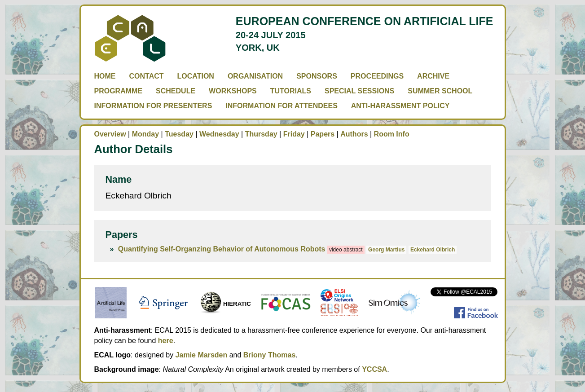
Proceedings (377, 76)
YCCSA (374, 369)
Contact (147, 76)
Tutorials (291, 91)
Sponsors (317, 76)
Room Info (392, 134)
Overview (110, 134)
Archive (433, 76)
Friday (294, 134)
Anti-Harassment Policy (400, 106)
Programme (119, 91)
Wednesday (219, 134)
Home (105, 76)
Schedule (176, 91)
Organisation (255, 76)
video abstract (346, 250)
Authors (354, 134)
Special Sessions (359, 91)
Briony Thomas (269, 355)
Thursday (261, 134)
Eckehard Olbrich (433, 250)
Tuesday (179, 134)
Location (196, 76)
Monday (145, 134)
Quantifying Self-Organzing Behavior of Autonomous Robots (222, 249)
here (166, 341)
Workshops (233, 91)
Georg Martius (386, 250)
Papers (323, 134)
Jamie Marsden (202, 355)
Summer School (440, 91)
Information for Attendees (281, 106)
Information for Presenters (153, 106)
